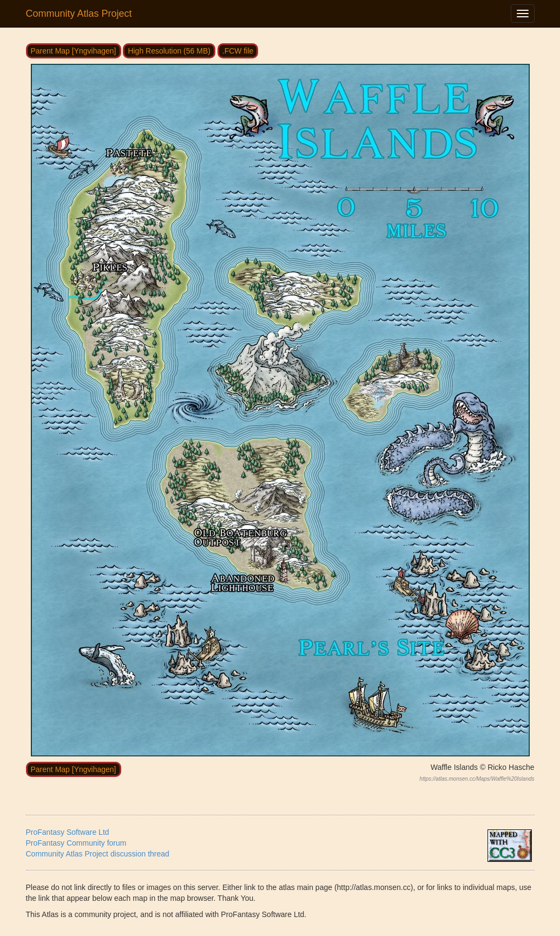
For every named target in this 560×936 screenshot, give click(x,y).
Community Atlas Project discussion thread (98, 854)
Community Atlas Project (79, 14)
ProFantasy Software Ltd (68, 832)
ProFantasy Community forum (76, 843)
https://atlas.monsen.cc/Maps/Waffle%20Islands (477, 779)
